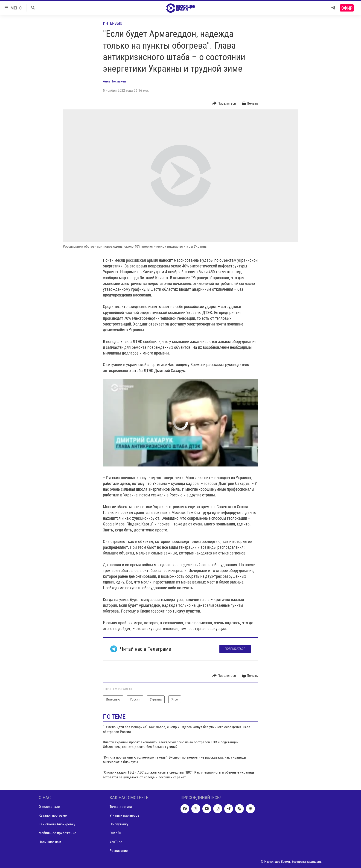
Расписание (119, 851)
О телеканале (49, 807)
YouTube (116, 842)
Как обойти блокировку (57, 824)
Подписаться (235, 649)
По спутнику (119, 824)
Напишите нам (50, 842)
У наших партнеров (124, 816)
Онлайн (115, 833)
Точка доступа (121, 807)
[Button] (224, 104)
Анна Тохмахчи (114, 81)
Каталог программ (53, 816)
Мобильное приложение (57, 833)
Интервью (113, 23)
